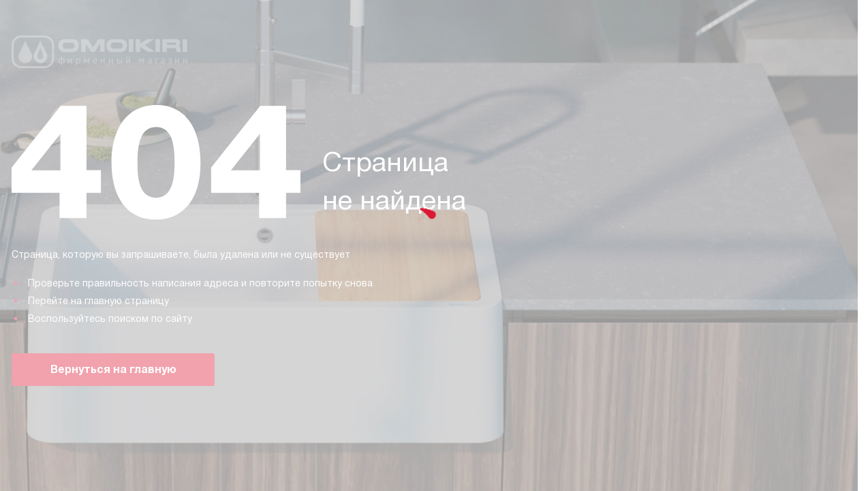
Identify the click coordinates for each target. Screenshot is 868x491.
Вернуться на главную (113, 369)
